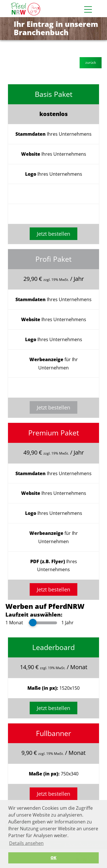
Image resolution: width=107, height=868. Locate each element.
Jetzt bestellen (53, 234)
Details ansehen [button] (26, 843)
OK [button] (53, 858)
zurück (91, 62)
